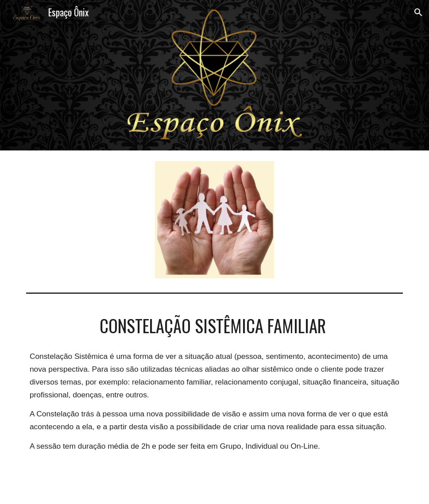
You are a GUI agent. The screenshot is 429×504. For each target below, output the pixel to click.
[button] (418, 12)
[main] (214, 326)
